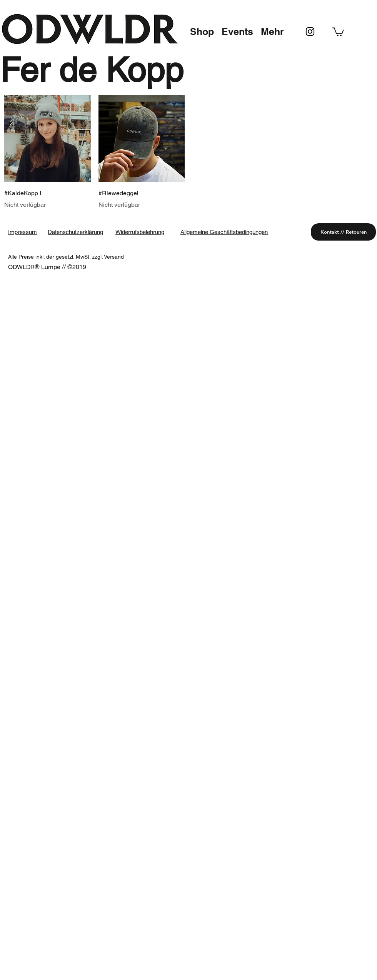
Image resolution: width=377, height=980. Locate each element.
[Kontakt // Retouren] (343, 232)
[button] (202, 32)
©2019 (77, 267)
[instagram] (310, 32)
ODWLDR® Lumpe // (38, 267)
